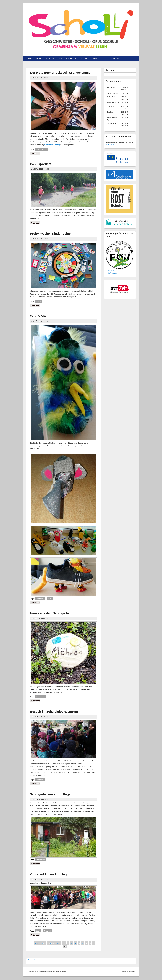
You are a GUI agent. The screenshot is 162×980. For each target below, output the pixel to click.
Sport (38, 931)
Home (29, 58)
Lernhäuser (84, 58)
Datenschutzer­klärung (35, 960)
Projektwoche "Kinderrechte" (51, 234)
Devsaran (132, 972)
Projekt (39, 301)
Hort (105, 58)
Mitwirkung (96, 58)
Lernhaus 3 (40, 780)
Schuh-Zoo (38, 316)
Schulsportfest (41, 164)
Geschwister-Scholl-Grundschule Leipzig (52, 972)
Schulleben (50, 58)
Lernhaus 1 (40, 599)
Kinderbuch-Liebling (52, 145)
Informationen (71, 58)
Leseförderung (42, 149)
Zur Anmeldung (112, 273)
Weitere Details (110, 144)
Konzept (39, 58)
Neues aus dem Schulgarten (50, 613)
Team (60, 58)
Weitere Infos (112, 271)
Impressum (115, 58)
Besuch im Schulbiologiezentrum (54, 712)
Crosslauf (47, 931)
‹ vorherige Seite (54, 943)
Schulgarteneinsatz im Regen (51, 794)
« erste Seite (40, 943)
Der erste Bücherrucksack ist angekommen (61, 73)
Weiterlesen (36, 153)
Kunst (50, 599)
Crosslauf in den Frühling (48, 874)
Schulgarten (41, 697)
